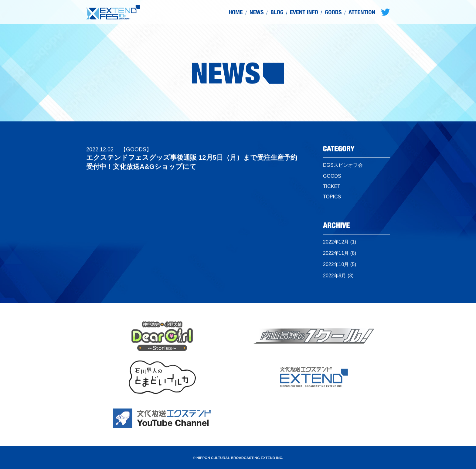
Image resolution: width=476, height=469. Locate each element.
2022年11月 (336, 255)
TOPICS (332, 198)
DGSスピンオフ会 (343, 167)
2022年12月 (336, 243)
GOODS (332, 178)
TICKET (332, 188)
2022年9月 (335, 277)
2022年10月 (336, 266)
